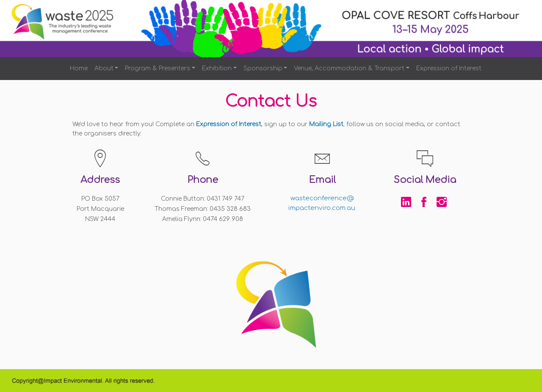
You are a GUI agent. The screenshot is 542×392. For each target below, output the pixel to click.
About (104, 68)
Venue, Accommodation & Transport (349, 68)
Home (79, 68)
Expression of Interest (449, 68)
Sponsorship (263, 68)
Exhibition (217, 68)
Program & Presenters (158, 68)
